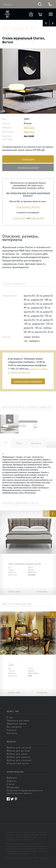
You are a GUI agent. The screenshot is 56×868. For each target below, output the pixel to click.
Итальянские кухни (18, 763)
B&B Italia (29, 28)
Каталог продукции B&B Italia (16, 30)
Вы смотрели (14, 727)
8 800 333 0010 (37, 218)
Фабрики (17, 28)
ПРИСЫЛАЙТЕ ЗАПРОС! (28, 207)
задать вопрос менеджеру (28, 381)
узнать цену (28, 159)
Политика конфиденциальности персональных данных (25, 792)
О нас (10, 717)
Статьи (11, 784)
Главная (6, 28)
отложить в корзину (28, 167)
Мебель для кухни (17, 754)
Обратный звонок (17, 724)
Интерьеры (13, 787)
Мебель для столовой (19, 760)
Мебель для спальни (19, 757)
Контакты (12, 733)
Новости (11, 781)
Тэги (19, 443)
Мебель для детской (18, 751)
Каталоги (36, 443)
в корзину (42, 591)
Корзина (11, 730)
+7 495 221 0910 (19, 218)
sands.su (44, 858)
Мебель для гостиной (19, 747)
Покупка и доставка (18, 720)
